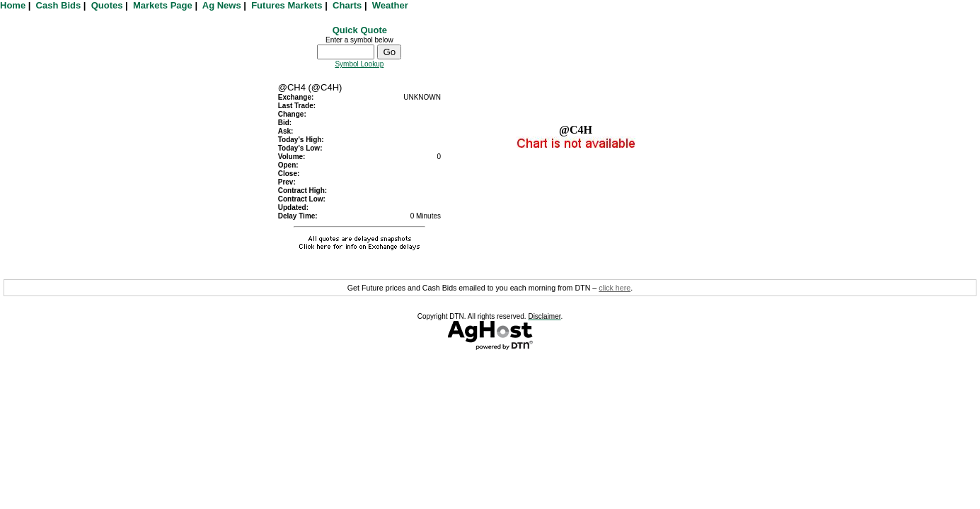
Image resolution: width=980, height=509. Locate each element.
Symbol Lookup (359, 64)
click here (615, 288)
